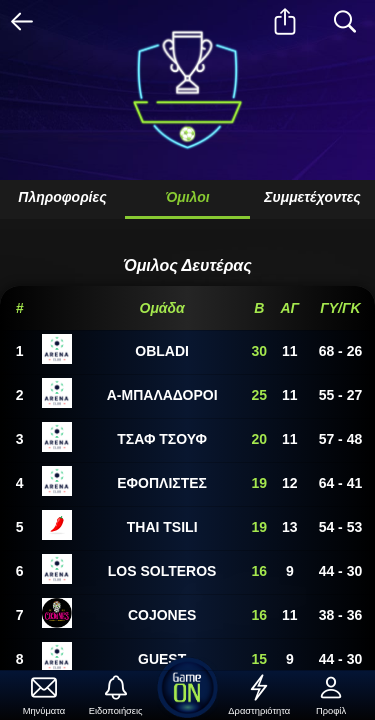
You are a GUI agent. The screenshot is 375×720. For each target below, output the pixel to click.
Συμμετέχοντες (312, 197)
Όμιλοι (187, 197)
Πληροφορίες (62, 197)
